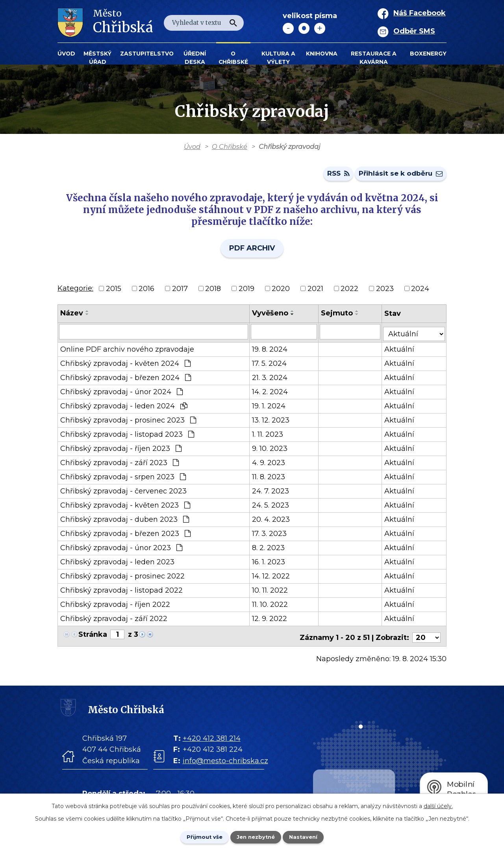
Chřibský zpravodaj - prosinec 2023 (128, 421)
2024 (420, 291)
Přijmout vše (198, 836)
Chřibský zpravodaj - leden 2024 (124, 407)
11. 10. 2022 (271, 606)
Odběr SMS (414, 31)
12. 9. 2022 (271, 620)
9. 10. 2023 (271, 450)
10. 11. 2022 (271, 591)
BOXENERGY (428, 54)
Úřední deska (195, 58)
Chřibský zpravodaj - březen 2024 (126, 379)
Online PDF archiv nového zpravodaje (127, 350)
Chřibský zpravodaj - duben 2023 (125, 521)
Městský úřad (97, 58)
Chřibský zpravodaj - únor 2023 (121, 549)
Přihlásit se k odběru (398, 176)
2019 (246, 291)
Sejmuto (340, 316)
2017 (180, 291)
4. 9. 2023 (270, 464)
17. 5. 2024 (271, 365)
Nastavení (309, 836)
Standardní (304, 28)
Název (72, 316)
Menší (288, 28)
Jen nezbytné (256, 836)
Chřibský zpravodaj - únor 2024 (121, 393)
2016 (146, 291)
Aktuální (402, 350)
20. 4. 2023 (272, 521)
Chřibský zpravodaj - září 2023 (120, 464)
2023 (385, 291)
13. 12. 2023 (272, 421)
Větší (320, 28)
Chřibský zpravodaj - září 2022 (114, 620)
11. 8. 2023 (270, 478)
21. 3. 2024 (271, 379)
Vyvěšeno (272, 316)
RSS (331, 176)
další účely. (438, 805)
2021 (315, 291)
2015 (114, 291)
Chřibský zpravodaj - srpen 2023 (123, 478)
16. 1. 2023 (270, 563)
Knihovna (322, 54)
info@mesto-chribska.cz (225, 759)
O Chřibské (233, 58)
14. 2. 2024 (271, 393)
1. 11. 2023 (269, 436)
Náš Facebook (420, 13)
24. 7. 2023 (272, 492)
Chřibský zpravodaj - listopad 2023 (127, 436)
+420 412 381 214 (212, 737)
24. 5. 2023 (272, 506)
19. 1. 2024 (270, 407)
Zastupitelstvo (147, 54)
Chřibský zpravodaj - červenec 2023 (123, 492)
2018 (213, 291)
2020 (281, 291)
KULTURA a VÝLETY (278, 58)
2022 (349, 291)
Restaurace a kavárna (374, 58)
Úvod (66, 54)
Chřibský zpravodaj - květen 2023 (125, 506)
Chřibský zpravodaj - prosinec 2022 (122, 577)
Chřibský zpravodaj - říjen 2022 (115, 606)
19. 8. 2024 (271, 350)
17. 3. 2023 (271, 535)
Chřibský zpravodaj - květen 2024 (125, 365)
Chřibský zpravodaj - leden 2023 (117, 563)
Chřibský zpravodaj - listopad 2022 (121, 591)
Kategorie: (75, 291)
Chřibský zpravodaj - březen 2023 (125, 535)
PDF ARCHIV (252, 251)
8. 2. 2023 (270, 549)
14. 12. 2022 (272, 577)
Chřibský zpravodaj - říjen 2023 (121, 450)
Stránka (93, 636)
